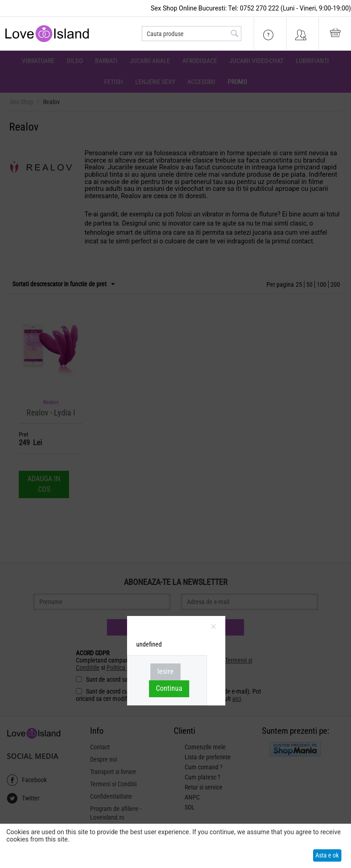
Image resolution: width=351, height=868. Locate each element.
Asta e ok (327, 855)
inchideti (214, 628)
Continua (169, 688)
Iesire (165, 671)
